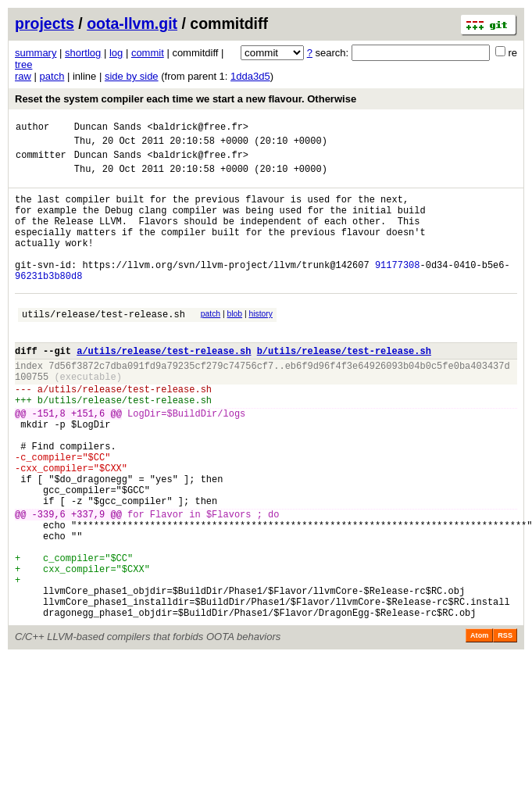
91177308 (398, 290)
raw (23, 76)
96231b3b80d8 (48, 304)
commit (148, 53)
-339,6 (49, 584)
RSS (505, 727)
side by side (132, 76)
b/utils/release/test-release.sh (344, 388)
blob (235, 344)
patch (52, 76)
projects (45, 23)
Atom (479, 727)
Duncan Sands (108, 129)
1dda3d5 (250, 76)
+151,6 (88, 462)
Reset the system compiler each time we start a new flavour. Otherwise (186, 99)
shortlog (83, 53)
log (116, 53)
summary (36, 53)
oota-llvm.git (132, 23)
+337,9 (88, 584)
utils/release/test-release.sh (104, 347)
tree (23, 64)
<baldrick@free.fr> (198, 129)
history (260, 344)
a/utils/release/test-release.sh (164, 388)
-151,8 (49, 462)
